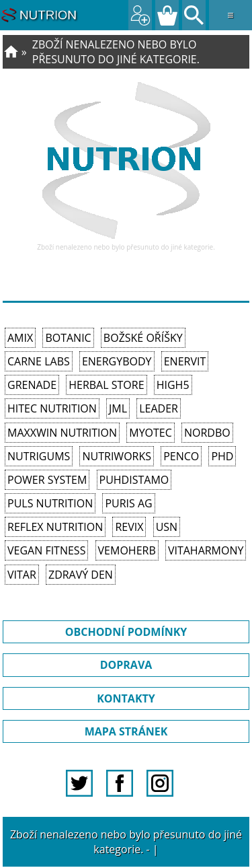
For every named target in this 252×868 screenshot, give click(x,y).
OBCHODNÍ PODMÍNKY (126, 632)
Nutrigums (39, 456)
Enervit (185, 361)
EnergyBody (117, 361)
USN (167, 527)
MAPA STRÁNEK (126, 731)
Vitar (22, 575)
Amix (20, 338)
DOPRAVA (126, 665)
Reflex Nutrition (55, 527)
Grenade (32, 385)
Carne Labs (39, 361)
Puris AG (128, 503)
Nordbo (207, 433)
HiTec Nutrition (52, 408)
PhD (222, 456)
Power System (47, 480)
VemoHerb (127, 550)
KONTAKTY (126, 698)
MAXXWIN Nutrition (62, 433)
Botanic (68, 338)
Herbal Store (106, 385)
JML (118, 408)
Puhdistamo (134, 480)
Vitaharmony (206, 550)
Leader (159, 408)
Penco (181, 456)
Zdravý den (81, 575)
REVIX (129, 527)
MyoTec (151, 433)
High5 (173, 385)
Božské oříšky (143, 338)
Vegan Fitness (46, 550)
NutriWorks (117, 456)
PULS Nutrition (50, 503)
